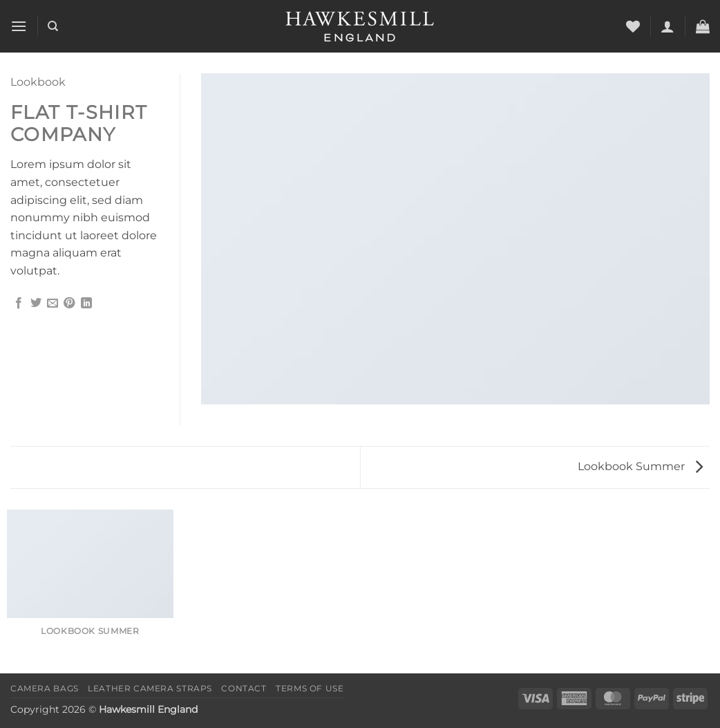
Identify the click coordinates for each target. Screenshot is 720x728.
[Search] (53, 26)
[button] (19, 26)
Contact (244, 688)
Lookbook (38, 82)
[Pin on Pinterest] (69, 304)
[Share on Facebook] (19, 304)
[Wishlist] (633, 26)
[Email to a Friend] (53, 304)
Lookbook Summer (640, 466)
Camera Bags (45, 688)
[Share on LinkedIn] (86, 304)
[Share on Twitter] (36, 304)
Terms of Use (310, 688)
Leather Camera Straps (150, 688)
